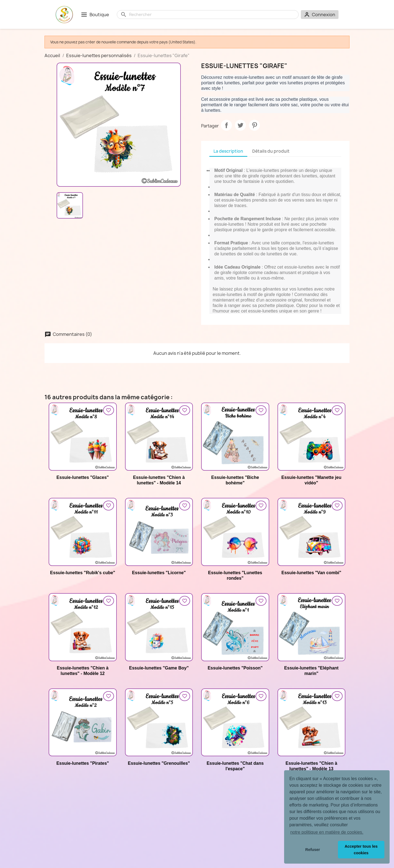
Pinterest (254, 125)
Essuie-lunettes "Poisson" (235, 668)
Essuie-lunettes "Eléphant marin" (311, 671)
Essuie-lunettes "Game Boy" (159, 668)
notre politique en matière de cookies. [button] (327, 832)
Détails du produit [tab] (271, 151)
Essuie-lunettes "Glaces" (83, 477)
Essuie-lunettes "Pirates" (83, 763)
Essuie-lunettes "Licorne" (159, 573)
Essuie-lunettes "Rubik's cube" (83, 573)
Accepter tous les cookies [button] (361, 850)
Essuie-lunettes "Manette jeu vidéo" (311, 480)
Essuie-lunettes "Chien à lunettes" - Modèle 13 (311, 766)
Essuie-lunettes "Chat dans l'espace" (235, 766)
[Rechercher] (212, 15)
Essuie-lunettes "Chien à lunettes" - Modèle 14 (159, 480)
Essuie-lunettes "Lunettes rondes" (235, 575)
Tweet (240, 125)
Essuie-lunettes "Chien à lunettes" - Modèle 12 (83, 671)
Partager (226, 125)
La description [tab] (228, 151)
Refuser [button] (313, 850)
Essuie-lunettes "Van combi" (311, 573)
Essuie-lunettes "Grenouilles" (159, 763)
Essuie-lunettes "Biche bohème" (235, 480)
